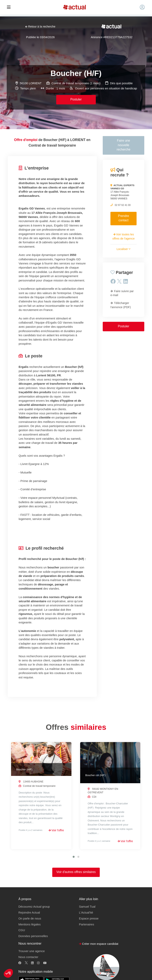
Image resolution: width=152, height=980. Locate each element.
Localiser (123, 249)
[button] (8, 973)
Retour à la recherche (40, 27)
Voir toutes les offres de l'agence (123, 236)
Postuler (76, 99)
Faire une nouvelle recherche (123, 145)
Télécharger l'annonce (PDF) (121, 305)
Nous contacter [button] (28, 957)
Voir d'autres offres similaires (76, 872)
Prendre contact (123, 218)
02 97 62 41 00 (123, 205)
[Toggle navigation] (9, 7)
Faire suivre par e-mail (122, 293)
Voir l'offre (56, 830)
